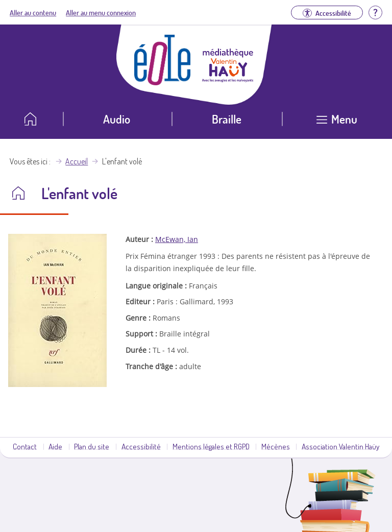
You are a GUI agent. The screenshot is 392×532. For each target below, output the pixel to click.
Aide (55, 446)
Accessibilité (141, 446)
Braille (227, 119)
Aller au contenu (33, 12)
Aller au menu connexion (101, 12)
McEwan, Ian (177, 239)
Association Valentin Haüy (340, 446)
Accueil (77, 161)
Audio (117, 119)
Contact (25, 446)
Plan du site (92, 446)
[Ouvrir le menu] (337, 123)
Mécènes (276, 446)
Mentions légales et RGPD (211, 446)
